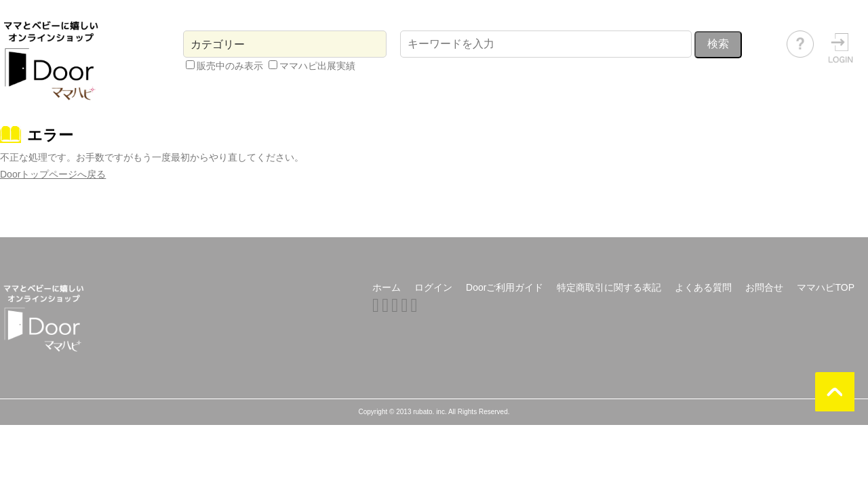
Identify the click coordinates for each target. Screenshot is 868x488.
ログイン (433, 287)
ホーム (387, 287)
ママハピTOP (826, 287)
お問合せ (764, 287)
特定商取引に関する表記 (609, 287)
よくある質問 (703, 287)
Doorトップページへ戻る (53, 174)
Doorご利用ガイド (505, 287)
